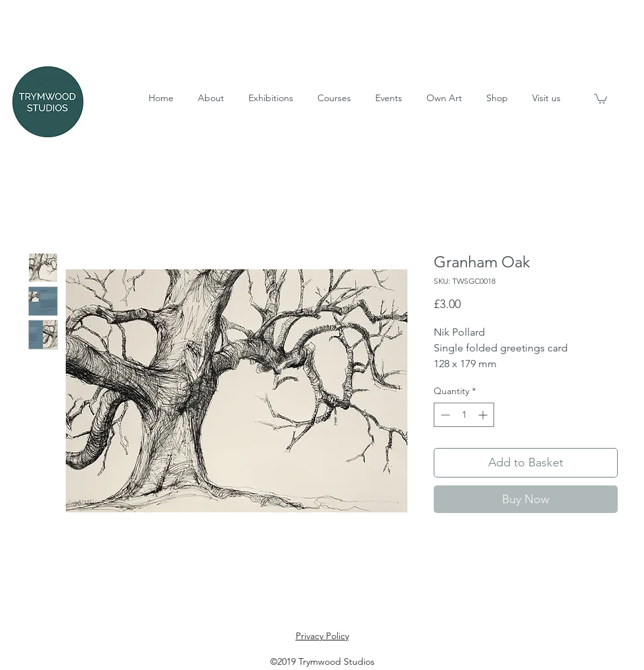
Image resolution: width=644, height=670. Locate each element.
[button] (211, 98)
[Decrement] (444, 415)
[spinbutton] (464, 415)
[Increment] (484, 415)
